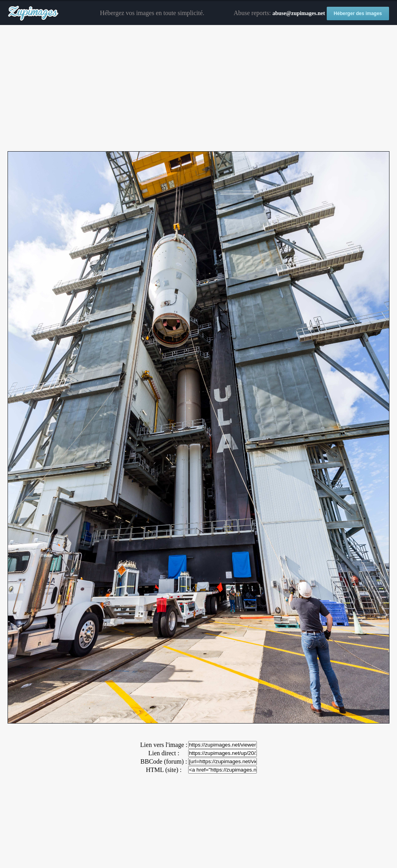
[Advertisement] (198, 89)
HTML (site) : (164, 770)
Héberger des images (358, 13)
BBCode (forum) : (164, 761)
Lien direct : (164, 753)
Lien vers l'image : (164, 745)
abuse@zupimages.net (299, 13)
